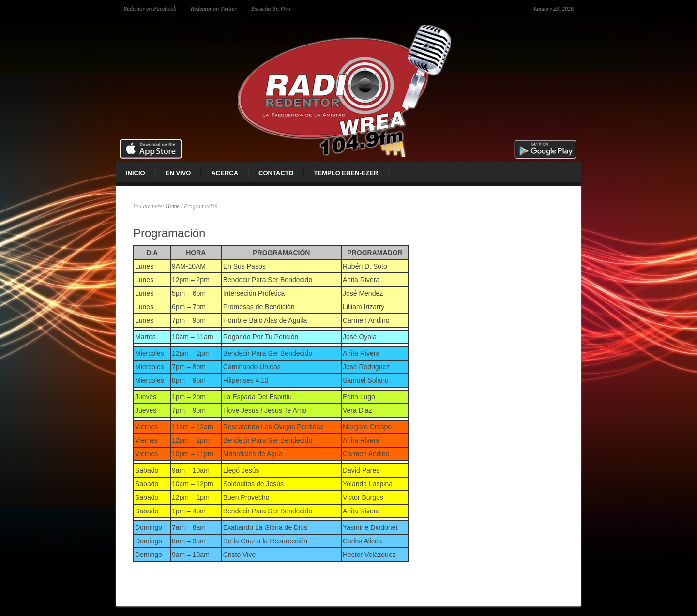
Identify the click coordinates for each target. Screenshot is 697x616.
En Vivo (178, 173)
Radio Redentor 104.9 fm (348, 90)
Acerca (225, 173)
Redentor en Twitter (214, 9)
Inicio (136, 173)
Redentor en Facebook (150, 9)
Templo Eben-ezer (346, 173)
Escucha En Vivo (271, 9)
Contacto (276, 173)
